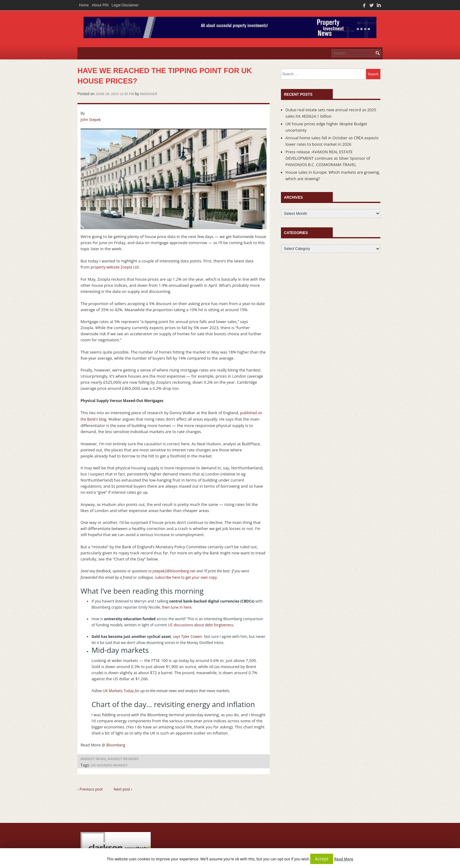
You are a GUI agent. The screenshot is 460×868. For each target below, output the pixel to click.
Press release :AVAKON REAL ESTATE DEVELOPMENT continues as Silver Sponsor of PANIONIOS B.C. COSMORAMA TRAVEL (328, 158)
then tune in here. (178, 607)
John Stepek (91, 120)
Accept (322, 859)
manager (149, 94)
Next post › (123, 789)
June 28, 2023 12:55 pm (115, 94)
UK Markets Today (118, 691)
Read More (344, 859)
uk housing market (109, 765)
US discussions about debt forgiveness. (201, 625)
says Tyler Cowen (188, 637)
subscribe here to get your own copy (186, 577)
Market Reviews (123, 759)
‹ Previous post (90, 789)
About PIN (100, 5)
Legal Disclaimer (125, 5)
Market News (93, 759)
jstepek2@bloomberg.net (174, 571)
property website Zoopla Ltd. (115, 267)
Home (84, 5)
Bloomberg (116, 745)
